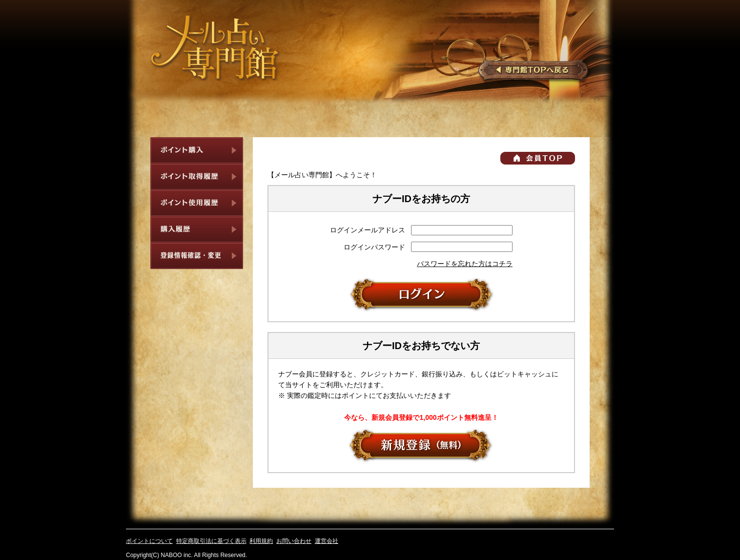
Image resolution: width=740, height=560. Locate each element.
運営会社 (327, 541)
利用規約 (261, 541)
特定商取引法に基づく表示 (211, 541)
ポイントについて (149, 541)
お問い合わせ (294, 541)
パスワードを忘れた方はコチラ (465, 264)
